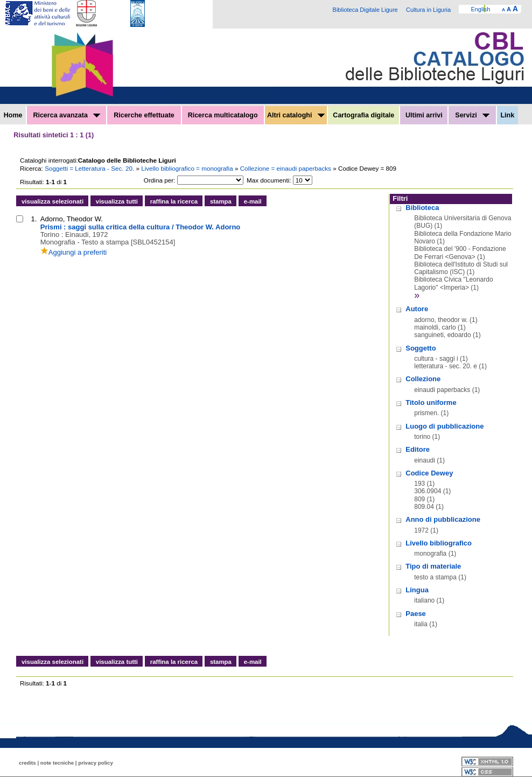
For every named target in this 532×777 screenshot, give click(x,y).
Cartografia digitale (363, 115)
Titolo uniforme (431, 402)
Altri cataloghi (296, 115)
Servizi (472, 115)
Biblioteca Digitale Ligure (365, 10)
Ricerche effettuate (144, 115)
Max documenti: (269, 180)
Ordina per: (159, 180)
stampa (221, 201)
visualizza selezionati (52, 201)
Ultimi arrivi (424, 115)
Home (13, 115)
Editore (418, 449)
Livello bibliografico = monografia (188, 168)
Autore (417, 309)
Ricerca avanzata (66, 115)
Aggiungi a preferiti (73, 252)
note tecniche (57, 763)
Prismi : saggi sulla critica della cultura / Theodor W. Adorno (141, 227)
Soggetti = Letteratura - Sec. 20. (90, 168)
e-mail (253, 201)
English (480, 9)
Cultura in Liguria (428, 10)
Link (507, 115)
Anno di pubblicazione (443, 519)
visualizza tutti (117, 201)
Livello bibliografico (439, 543)
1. (34, 219)
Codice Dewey (429, 473)
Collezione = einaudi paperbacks (287, 168)
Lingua (417, 590)
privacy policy (96, 763)
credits (27, 763)
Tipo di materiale (433, 566)
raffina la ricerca (174, 201)
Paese (416, 614)
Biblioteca (422, 208)
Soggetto (421, 348)
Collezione (423, 379)
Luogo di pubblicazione (444, 426)
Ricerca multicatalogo (223, 115)
